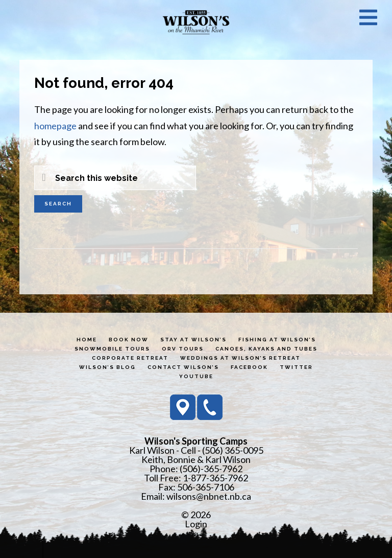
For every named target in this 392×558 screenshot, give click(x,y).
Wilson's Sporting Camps (196, 22)
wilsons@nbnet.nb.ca (209, 496)
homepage (55, 126)
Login (196, 524)
